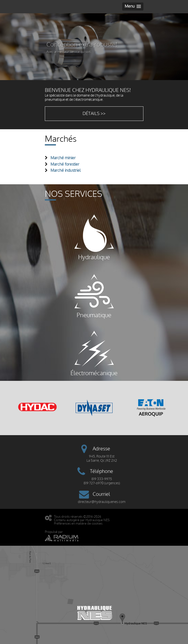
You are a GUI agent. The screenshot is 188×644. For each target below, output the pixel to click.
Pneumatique (94, 295)
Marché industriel (66, 171)
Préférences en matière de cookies (78, 523)
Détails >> (94, 114)
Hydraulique (94, 237)
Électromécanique (94, 353)
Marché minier (63, 158)
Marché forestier (65, 164)
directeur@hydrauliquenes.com (102, 502)
